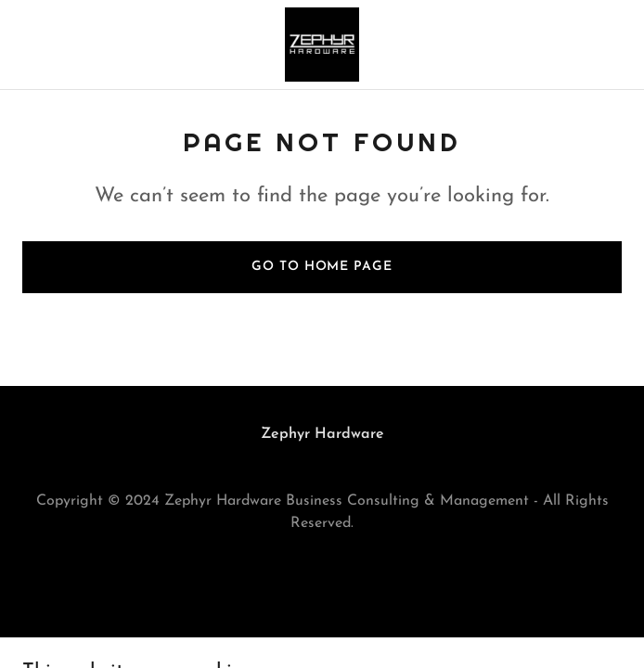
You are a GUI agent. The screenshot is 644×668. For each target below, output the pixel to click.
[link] (322, 45)
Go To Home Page (322, 267)
